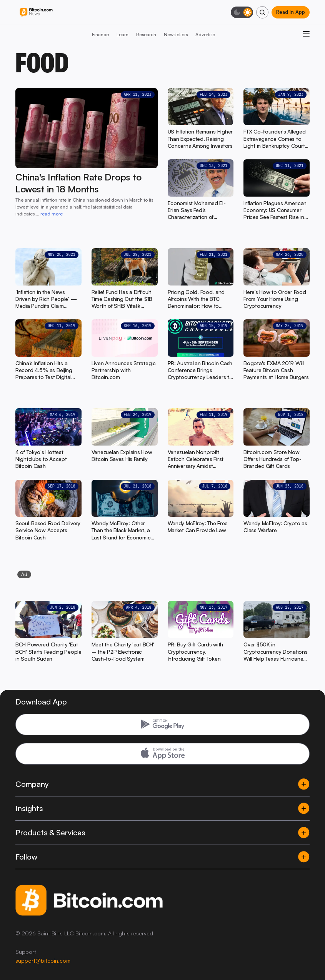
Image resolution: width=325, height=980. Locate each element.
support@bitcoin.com (43, 961)
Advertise (205, 34)
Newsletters (176, 34)
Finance (100, 34)
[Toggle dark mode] (242, 12)
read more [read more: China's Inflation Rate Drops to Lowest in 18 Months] (52, 214)
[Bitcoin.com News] (36, 13)
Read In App (291, 12)
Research (146, 34)
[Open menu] (306, 34)
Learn (122, 34)
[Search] (262, 12)
